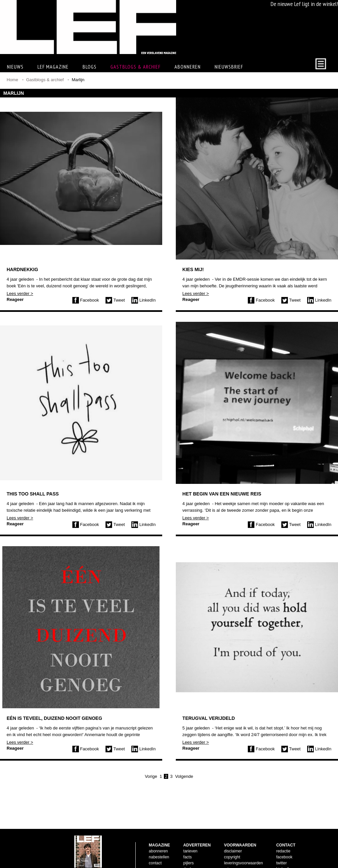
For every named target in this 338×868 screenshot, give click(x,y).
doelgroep (192, 858)
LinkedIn (143, 300)
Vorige (151, 776)
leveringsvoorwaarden (243, 852)
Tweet (115, 300)
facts (188, 846)
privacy (230, 858)
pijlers (189, 852)
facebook (284, 846)
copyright (232, 846)
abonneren (158, 840)
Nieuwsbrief (229, 67)
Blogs (90, 67)
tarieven (191, 840)
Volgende (184, 776)
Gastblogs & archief (135, 67)
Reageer (15, 299)
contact (155, 852)
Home (12, 80)
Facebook (86, 300)
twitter (282, 852)
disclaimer (233, 840)
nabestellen (159, 846)
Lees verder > (20, 293)
